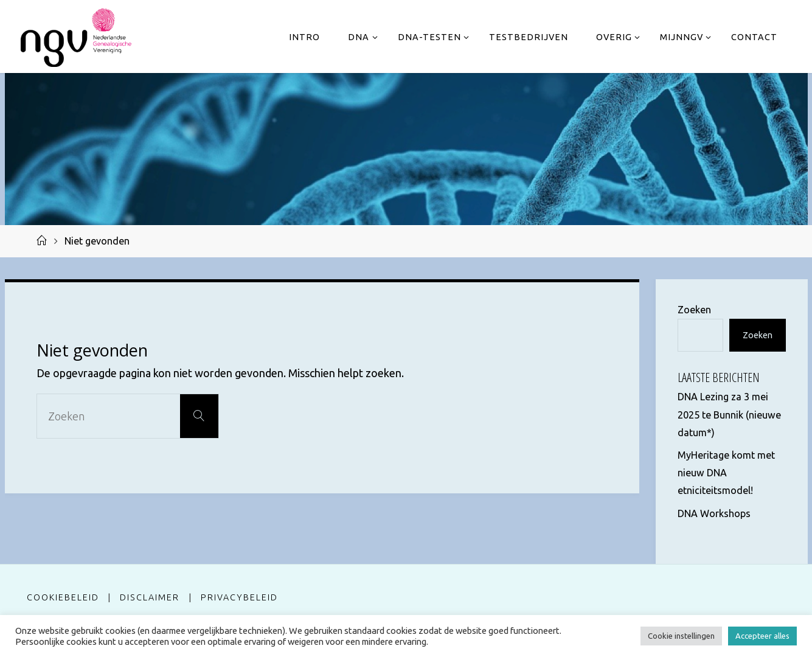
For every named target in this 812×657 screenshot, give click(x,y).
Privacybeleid (239, 597)
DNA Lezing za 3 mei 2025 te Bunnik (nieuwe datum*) (729, 414)
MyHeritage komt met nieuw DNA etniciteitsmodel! (726, 473)
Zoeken (694, 310)
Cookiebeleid (63, 597)
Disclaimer (150, 597)
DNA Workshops (714, 513)
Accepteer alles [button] (762, 636)
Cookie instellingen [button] (681, 636)
